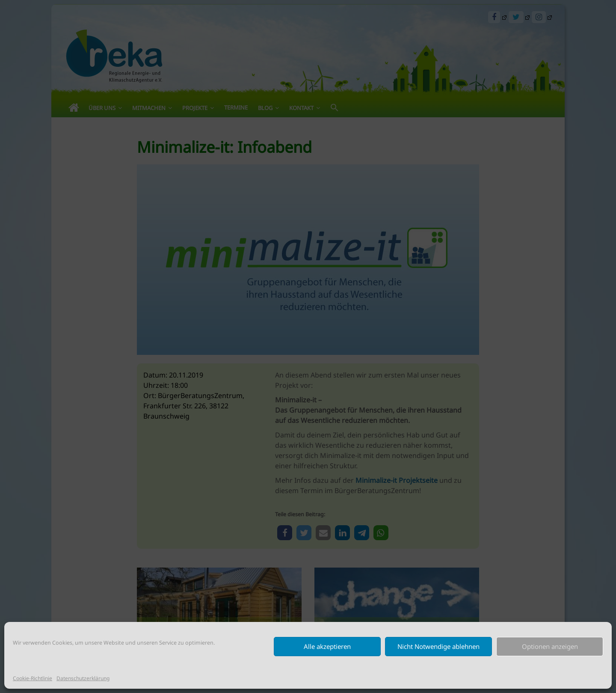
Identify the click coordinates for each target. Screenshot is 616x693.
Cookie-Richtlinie (33, 678)
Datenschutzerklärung (83, 678)
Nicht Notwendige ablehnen (438, 646)
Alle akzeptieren (327, 646)
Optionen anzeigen (550, 646)
